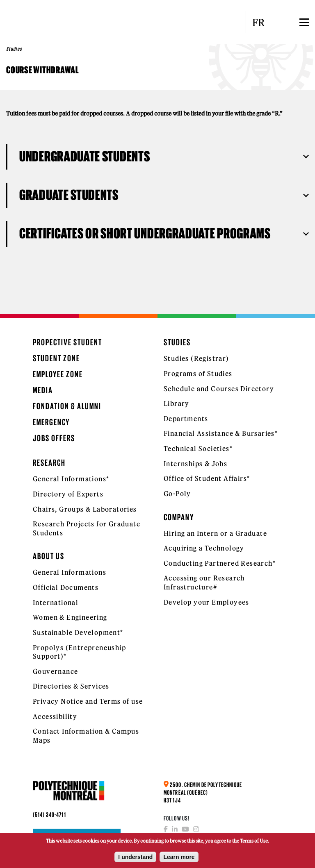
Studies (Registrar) (196, 358)
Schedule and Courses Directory (219, 389)
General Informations (70, 572)
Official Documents (66, 587)
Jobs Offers (54, 438)
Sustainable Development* (78, 632)
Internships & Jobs (195, 464)
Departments (186, 419)
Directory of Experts (68, 494)
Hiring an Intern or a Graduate (215, 533)
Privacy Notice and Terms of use (88, 701)
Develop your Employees (207, 602)
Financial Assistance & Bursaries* (221, 433)
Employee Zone (58, 374)
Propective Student (67, 342)
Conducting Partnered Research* (220, 563)
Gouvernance (55, 671)
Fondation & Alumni (67, 406)
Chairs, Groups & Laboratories (85, 509)
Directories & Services (71, 686)
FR (258, 23)
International (56, 603)
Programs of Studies (198, 374)
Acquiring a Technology (204, 548)
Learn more (179, 859)
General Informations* (71, 479)
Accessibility (55, 716)
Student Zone (56, 358)
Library (177, 403)
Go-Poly (177, 494)
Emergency (51, 422)
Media (43, 390)
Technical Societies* (198, 449)
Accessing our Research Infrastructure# (204, 582)
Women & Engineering (70, 617)
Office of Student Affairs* (207, 478)
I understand (135, 859)
